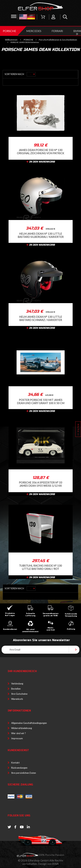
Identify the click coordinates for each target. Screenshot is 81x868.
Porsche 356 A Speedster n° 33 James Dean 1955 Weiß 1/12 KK (40, 484)
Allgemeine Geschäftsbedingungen (29, 723)
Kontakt (15, 763)
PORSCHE (9, 31)
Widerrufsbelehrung (22, 728)
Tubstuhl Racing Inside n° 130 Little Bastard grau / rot (40, 567)
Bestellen (16, 689)
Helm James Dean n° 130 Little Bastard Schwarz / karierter (40, 318)
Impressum (17, 738)
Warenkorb (17, 699)
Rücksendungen (19, 768)
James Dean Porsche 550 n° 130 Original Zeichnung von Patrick (40, 151)
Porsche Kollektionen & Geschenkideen (58, 40)
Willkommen (11, 40)
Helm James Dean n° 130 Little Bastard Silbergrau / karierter (41, 235)
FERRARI (57, 31)
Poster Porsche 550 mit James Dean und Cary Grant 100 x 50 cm (41, 401)
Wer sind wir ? (19, 733)
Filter (78, 430)
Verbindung (17, 684)
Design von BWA (48, 864)
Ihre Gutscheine (19, 694)
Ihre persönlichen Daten (24, 773)
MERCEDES (34, 31)
